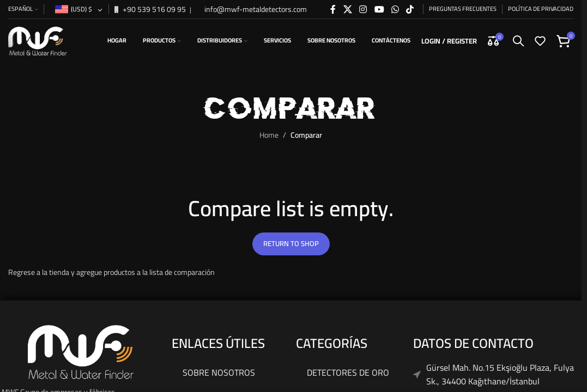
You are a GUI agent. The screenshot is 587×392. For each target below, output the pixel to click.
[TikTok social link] (410, 9)
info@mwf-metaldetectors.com (255, 9)
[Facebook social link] (333, 9)
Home (269, 135)
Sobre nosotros (219, 372)
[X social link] (347, 9)
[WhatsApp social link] (395, 9)
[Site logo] (38, 40)
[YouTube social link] (379, 9)
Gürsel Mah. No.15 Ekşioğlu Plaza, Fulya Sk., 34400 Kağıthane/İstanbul (500, 375)
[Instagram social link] (363, 9)
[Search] (518, 41)
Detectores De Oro (348, 372)
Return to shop (291, 243)
